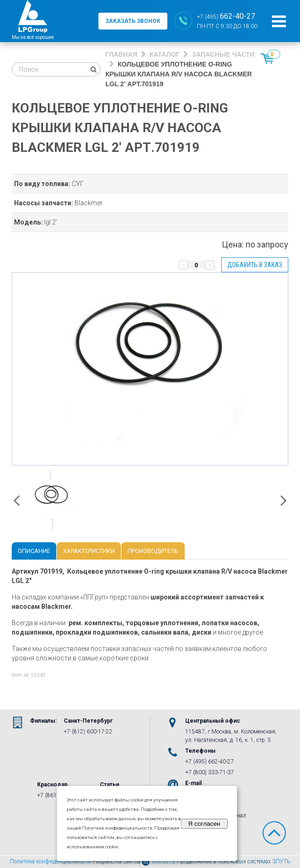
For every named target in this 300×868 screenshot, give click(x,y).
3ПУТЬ (281, 861)
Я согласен (204, 824)
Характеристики (89, 551)
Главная (121, 54)
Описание (34, 551)
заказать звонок (133, 21)
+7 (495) (226, 16)
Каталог (165, 54)
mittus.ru (159, 861)
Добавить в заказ (255, 265)
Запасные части (223, 54)
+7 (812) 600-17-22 (88, 732)
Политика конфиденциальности (51, 861)
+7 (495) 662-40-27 (210, 762)
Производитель (153, 551)
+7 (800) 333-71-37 (210, 772)
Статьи (109, 785)
